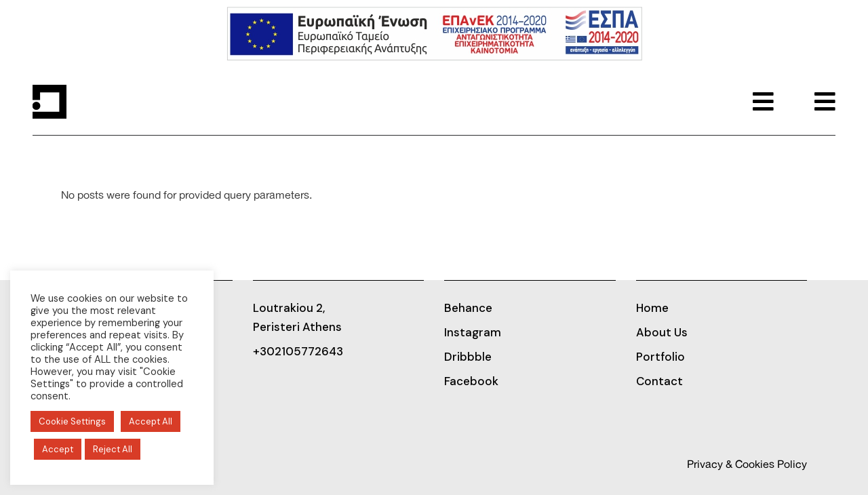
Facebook (471, 381)
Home (652, 308)
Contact (659, 381)
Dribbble (468, 357)
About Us (662, 332)
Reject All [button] (113, 449)
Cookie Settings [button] (72, 421)
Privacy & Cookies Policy (747, 465)
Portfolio (660, 357)
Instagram (473, 332)
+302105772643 (298, 351)
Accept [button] (58, 449)
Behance (468, 308)
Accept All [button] (151, 421)
